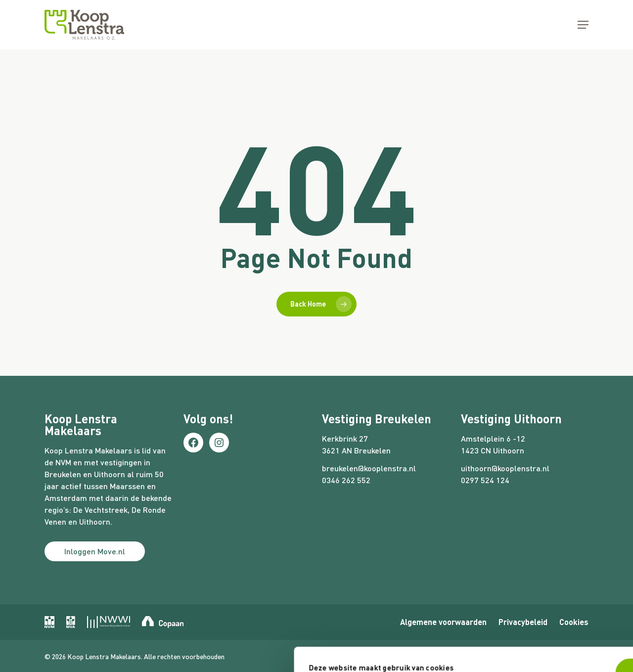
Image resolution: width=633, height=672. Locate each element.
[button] (583, 25)
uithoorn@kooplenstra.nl (505, 468)
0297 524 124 (485, 480)
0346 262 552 (346, 480)
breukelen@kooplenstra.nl (369, 468)
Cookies (574, 622)
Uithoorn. (96, 521)
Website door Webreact (554, 655)
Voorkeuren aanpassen (135, 631)
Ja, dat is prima (472, 577)
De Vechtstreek (100, 510)
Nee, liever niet (472, 610)
